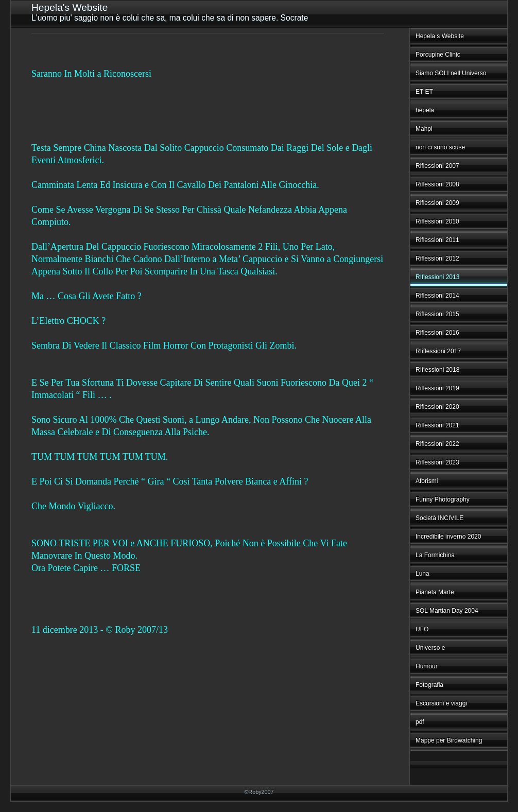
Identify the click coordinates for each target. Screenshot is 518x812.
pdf (420, 722)
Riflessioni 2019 (437, 388)
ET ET (424, 92)
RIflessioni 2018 (437, 370)
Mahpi (424, 129)
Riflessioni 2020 (437, 407)
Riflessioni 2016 (437, 333)
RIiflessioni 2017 (438, 351)
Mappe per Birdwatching (449, 740)
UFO (422, 629)
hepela (425, 110)
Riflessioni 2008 (437, 184)
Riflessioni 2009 (437, 203)
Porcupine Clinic (438, 55)
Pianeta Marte (435, 592)
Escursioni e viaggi (441, 703)
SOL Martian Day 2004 (447, 611)
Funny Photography (443, 499)
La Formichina (435, 555)
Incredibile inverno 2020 (448, 537)
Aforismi (427, 481)
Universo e (430, 648)
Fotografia (429, 685)
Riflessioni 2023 (437, 462)
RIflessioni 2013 (437, 277)
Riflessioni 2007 (437, 166)
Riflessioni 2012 (437, 258)
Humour (427, 666)
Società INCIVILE (439, 518)
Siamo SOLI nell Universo (451, 73)
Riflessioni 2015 (437, 314)
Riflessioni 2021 (437, 425)
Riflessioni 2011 (437, 240)
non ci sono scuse (440, 147)
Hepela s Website (440, 36)
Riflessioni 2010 (437, 221)
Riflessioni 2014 (437, 296)
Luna (422, 574)
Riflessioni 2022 (437, 444)
